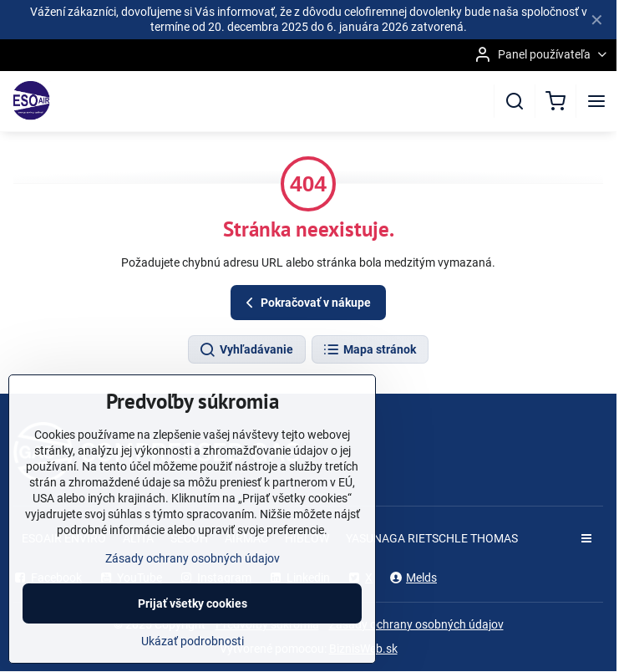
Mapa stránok (369, 350)
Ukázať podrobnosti (193, 654)
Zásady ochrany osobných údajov (416, 624)
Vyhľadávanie (246, 350)
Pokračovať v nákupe (306, 303)
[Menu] (596, 101)
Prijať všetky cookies (193, 617)
